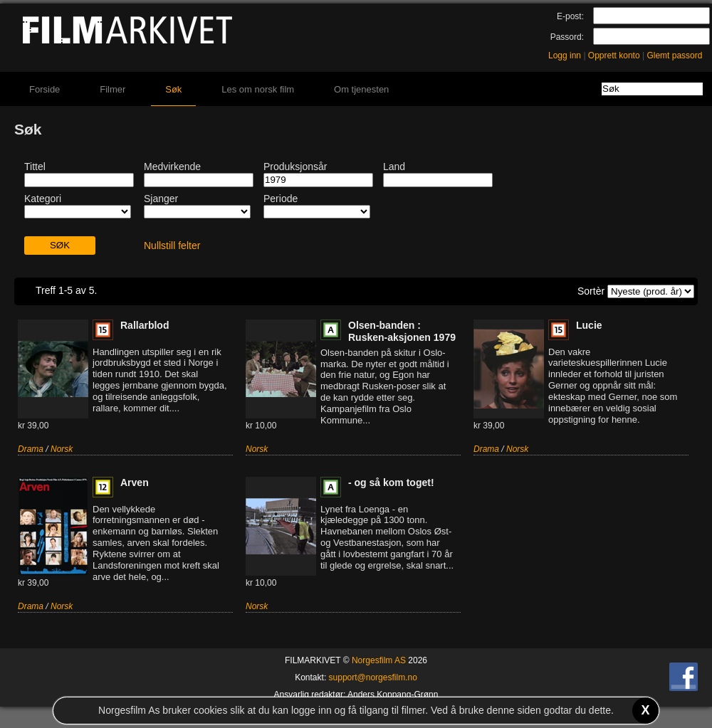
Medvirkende (172, 167)
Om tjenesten (361, 89)
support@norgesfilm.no (373, 677)
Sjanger (161, 199)
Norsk (62, 449)
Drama (31, 449)
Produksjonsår (295, 167)
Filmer (112, 89)
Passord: (567, 37)
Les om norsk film (258, 89)
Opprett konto (614, 56)
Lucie (589, 325)
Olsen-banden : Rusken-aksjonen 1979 (402, 331)
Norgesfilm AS (379, 660)
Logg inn (565, 56)
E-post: (570, 16)
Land (394, 167)
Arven (135, 482)
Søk (173, 89)
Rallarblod (145, 325)
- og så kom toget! (391, 482)
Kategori (43, 199)
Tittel (35, 167)
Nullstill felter (172, 246)
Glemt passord (674, 56)
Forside (44, 89)
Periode (281, 199)
